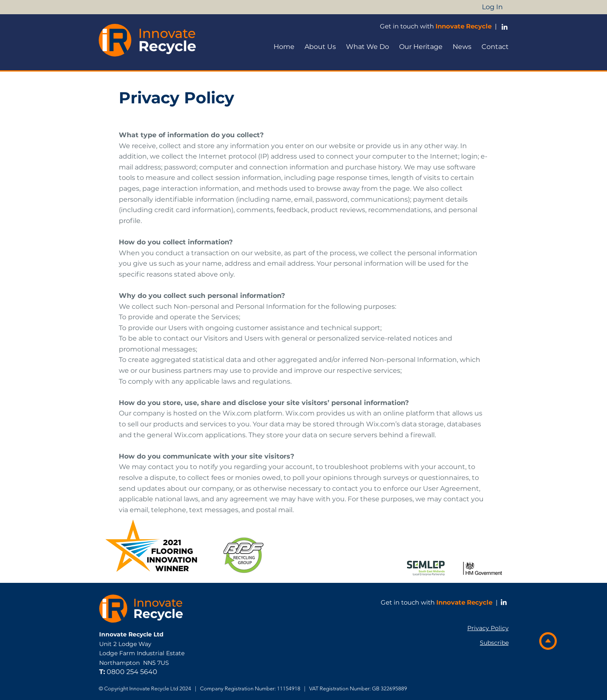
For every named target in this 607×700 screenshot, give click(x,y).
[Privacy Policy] (485, 628)
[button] (320, 47)
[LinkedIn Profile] (505, 27)
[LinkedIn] (504, 602)
